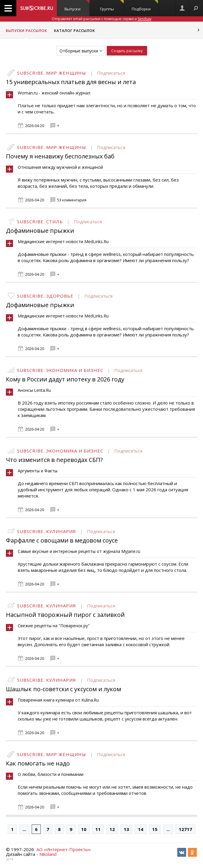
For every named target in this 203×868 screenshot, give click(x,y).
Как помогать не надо (38, 763)
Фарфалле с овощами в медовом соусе (62, 540)
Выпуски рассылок (26, 31)
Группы (112, 6)
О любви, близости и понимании (51, 774)
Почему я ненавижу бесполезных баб (60, 156)
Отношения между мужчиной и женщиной (60, 167)
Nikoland (48, 854)
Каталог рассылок (75, 31)
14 (141, 829)
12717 (185, 829)
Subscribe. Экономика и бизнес (60, 370)
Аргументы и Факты (38, 471)
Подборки (145, 6)
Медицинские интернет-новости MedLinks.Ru (63, 242)
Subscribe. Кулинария (47, 531)
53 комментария (72, 200)
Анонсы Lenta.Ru (34, 390)
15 (155, 829)
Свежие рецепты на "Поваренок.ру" (54, 626)
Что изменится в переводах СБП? (54, 460)
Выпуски (77, 6)
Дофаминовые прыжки (40, 231)
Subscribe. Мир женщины (52, 73)
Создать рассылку (127, 51)
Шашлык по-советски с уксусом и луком (63, 689)
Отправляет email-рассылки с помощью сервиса (102, 19)
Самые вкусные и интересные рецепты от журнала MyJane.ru (79, 551)
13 (126, 829)
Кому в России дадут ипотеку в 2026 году (65, 379)
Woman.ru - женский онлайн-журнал (54, 93)
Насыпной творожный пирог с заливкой (65, 615)
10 (84, 829)
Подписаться (111, 73)
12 (112, 829)
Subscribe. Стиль (40, 222)
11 (98, 829)
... (24, 829)
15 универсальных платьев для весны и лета (71, 82)
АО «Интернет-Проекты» (64, 849)
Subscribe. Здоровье (45, 296)
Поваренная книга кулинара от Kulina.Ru (58, 700)
